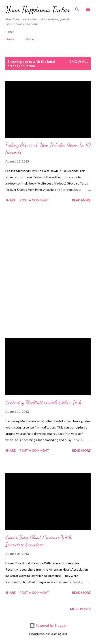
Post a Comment (34, 200)
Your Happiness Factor (38, 9)
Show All (79, 61)
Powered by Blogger (48, 625)
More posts (80, 609)
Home (10, 39)
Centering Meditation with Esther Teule (44, 402)
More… (31, 39)
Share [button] (11, 200)
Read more (81, 200)
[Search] (77, 8)
